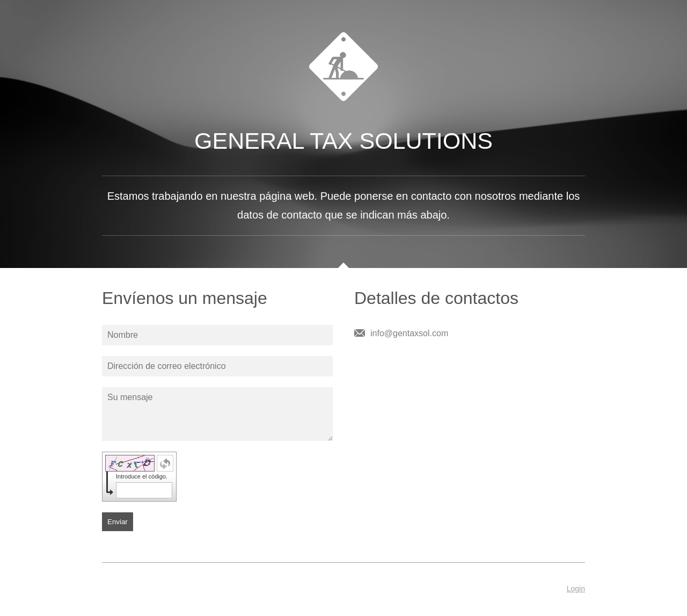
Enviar (118, 522)
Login (576, 589)
